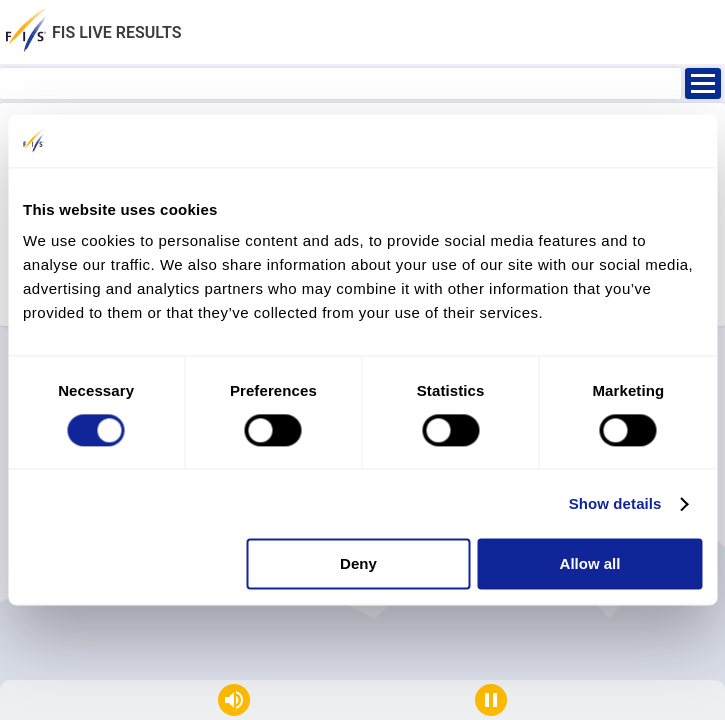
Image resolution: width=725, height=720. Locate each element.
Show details (615, 503)
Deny (358, 564)
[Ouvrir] (703, 83)
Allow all (590, 564)
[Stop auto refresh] (491, 700)
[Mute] (234, 700)
